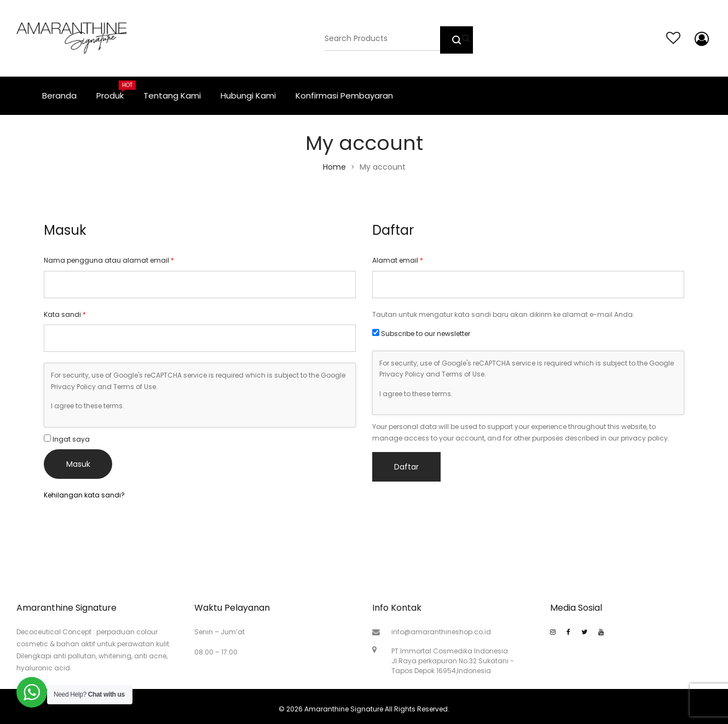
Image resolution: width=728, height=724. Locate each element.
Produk (115, 91)
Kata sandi (65, 314)
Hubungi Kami (248, 95)
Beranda (59, 95)
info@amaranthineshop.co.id (441, 632)
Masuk (78, 464)
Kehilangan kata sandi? (84, 495)
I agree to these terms (87, 406)
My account (700, 39)
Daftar (406, 467)
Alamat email (398, 260)
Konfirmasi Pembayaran (344, 95)
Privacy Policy (73, 387)
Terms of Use (135, 387)
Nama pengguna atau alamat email (109, 260)
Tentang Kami (172, 95)
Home (334, 167)
